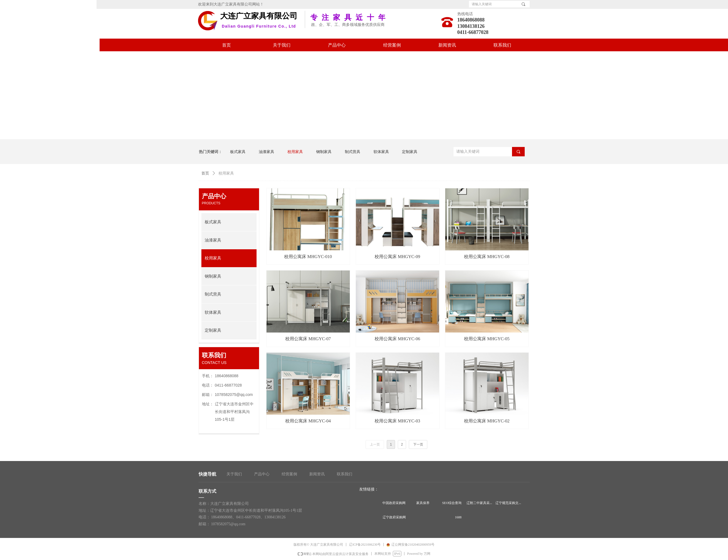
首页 (205, 173)
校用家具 (213, 258)
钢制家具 (213, 276)
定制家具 (213, 330)
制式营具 (213, 294)
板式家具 (213, 222)
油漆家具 (213, 240)
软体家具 (213, 312)
